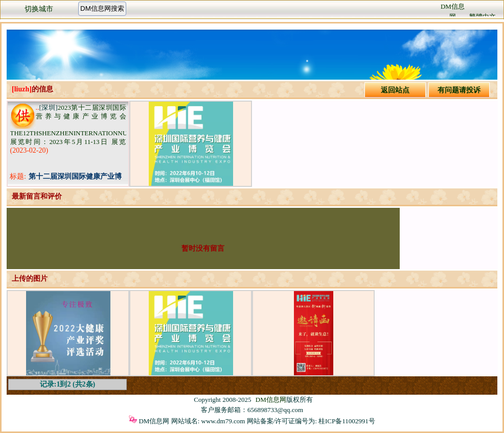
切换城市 (39, 9)
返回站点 (395, 90)
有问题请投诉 (459, 90)
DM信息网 (271, 400)
